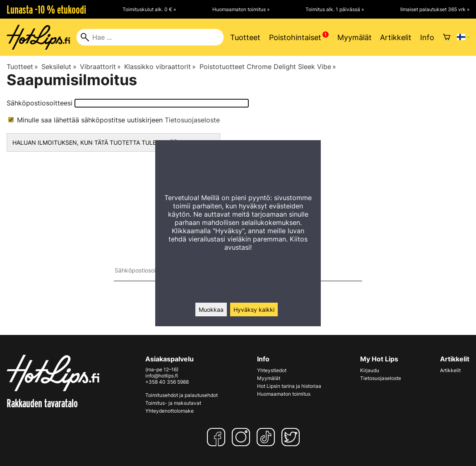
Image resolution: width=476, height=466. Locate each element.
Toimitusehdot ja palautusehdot (182, 395)
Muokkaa (211, 309)
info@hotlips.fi (162, 376)
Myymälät (355, 37)
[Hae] (150, 37)
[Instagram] (243, 437)
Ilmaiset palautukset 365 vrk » (435, 9)
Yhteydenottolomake (169, 411)
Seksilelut (59, 67)
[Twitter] (292, 437)
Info (427, 37)
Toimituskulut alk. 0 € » (149, 9)
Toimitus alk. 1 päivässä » (335, 9)
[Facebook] (218, 437)
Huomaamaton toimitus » (241, 9)
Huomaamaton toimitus (284, 394)
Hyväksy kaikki (254, 309)
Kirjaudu (370, 370)
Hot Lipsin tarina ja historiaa (289, 386)
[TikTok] (267, 437)
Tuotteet (245, 37)
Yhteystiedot (272, 370)
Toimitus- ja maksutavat (173, 403)
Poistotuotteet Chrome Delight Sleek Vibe (268, 67)
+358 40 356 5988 (167, 382)
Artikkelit (396, 37)
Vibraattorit (100, 67)
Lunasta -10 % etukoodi (46, 10)
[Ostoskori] (447, 37)
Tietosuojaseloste (192, 120)
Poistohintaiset (295, 37)
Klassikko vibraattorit (160, 67)
